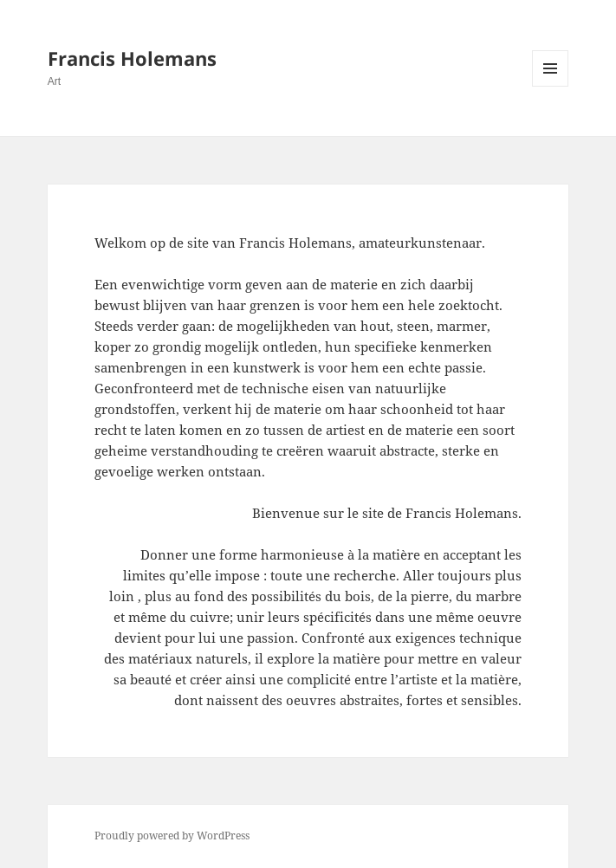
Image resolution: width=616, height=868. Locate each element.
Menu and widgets (551, 86)
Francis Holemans (132, 58)
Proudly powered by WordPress (172, 836)
